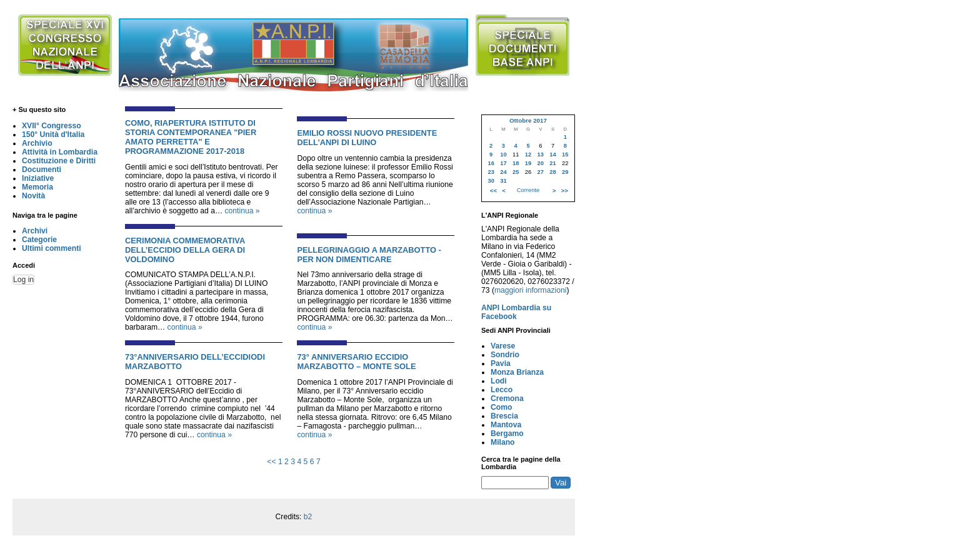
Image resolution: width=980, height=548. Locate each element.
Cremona (507, 398)
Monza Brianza (517, 372)
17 (503, 163)
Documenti (42, 170)
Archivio (37, 143)
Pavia (501, 363)
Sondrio (505, 355)
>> (565, 190)
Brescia (504, 416)
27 (541, 172)
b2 (308, 517)
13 (541, 155)
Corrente (528, 190)
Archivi (35, 231)
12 (528, 155)
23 (491, 172)
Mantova (506, 425)
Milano (503, 442)
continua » (242, 211)
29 (565, 172)
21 (552, 163)
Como (501, 407)
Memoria (37, 187)
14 (552, 155)
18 (516, 163)
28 (552, 172)
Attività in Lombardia (60, 152)
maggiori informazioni (531, 290)
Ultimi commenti (52, 248)
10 (503, 155)
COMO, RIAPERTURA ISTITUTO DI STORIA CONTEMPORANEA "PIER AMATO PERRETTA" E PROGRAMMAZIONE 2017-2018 (191, 137)
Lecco (502, 390)
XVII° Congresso (52, 126)
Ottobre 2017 (528, 120)
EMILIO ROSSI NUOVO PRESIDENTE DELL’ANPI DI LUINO (367, 138)
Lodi (499, 381)
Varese (503, 346)
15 (565, 155)
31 (503, 181)
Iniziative (38, 178)
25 (516, 172)
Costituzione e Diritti (59, 161)
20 (541, 163)
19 (528, 163)
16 (491, 163)
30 (491, 181)
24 (503, 172)
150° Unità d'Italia (53, 134)
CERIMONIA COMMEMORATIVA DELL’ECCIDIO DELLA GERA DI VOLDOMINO (185, 250)
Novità (33, 196)
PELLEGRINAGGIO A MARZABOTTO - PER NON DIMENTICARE (369, 255)
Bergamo (507, 434)
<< (271, 462)
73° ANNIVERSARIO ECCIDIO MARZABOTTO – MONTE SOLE (356, 362)
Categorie (39, 240)
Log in (23, 280)
